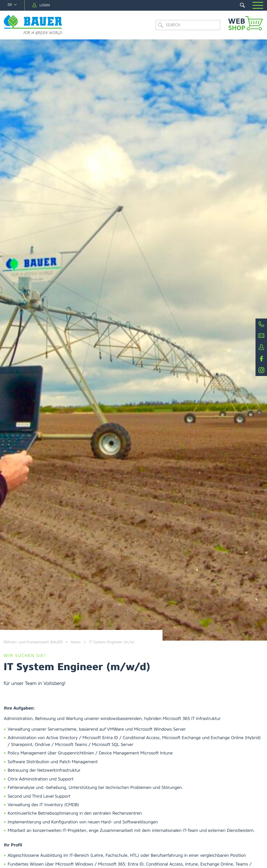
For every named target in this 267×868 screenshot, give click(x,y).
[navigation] (12, 5)
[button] (258, 5)
